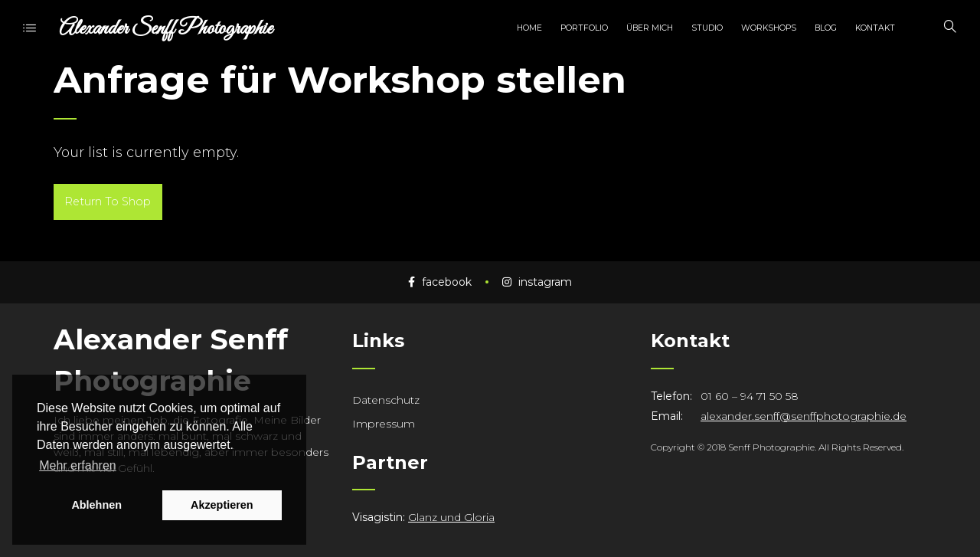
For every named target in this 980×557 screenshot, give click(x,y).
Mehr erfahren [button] (78, 465)
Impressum (384, 424)
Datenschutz (386, 400)
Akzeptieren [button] (222, 505)
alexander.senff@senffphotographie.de (804, 416)
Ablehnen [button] (96, 505)
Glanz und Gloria (451, 517)
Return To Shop (108, 202)
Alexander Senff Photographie (166, 29)
